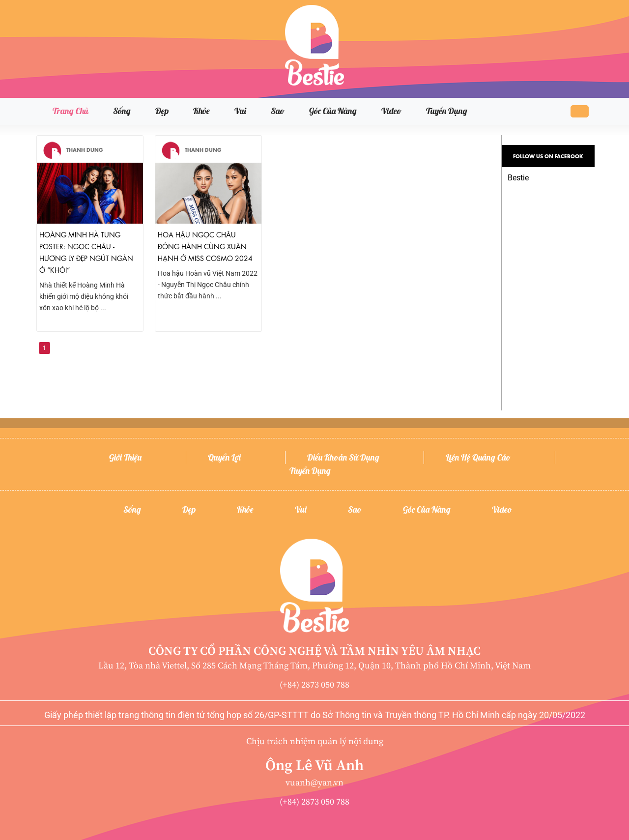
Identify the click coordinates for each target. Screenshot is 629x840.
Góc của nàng (333, 111)
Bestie (518, 178)
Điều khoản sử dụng (343, 457)
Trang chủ (71, 111)
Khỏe (201, 111)
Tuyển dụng (447, 111)
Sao (278, 111)
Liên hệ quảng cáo (478, 457)
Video (391, 111)
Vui (240, 111)
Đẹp (162, 111)
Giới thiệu (125, 457)
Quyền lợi (224, 457)
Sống (122, 111)
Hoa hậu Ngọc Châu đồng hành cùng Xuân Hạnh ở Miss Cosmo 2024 (205, 246)
